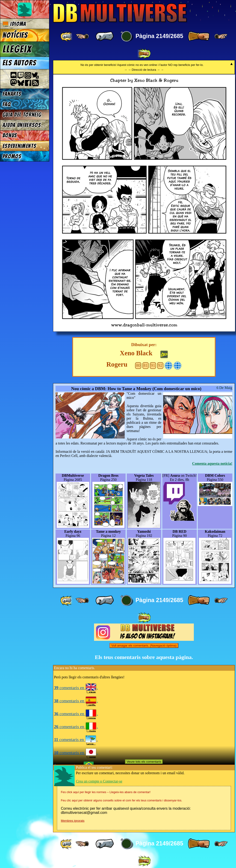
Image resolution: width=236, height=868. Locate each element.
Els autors (19, 63)
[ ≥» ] (221, 36)
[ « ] (105, 36)
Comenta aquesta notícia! (212, 463)
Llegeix (17, 49)
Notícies (15, 35)
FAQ (7, 104)
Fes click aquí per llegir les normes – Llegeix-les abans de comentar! (106, 792)
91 (153, 365)
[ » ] (199, 36)
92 (160, 365)
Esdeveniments (19, 146)
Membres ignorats (73, 821)
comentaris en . (76, 688)
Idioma (14, 24)
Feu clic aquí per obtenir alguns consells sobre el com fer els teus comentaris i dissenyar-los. (121, 800)
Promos (12, 156)
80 (138, 365)
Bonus (10, 135)
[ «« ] (67, 36)
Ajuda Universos (22, 125)
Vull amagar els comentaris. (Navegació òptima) (144, 646)
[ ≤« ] (82, 36)
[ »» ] (144, 54)
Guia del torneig (22, 115)
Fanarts (12, 94)
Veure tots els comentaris (144, 762)
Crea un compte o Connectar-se (99, 781)
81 (146, 365)
